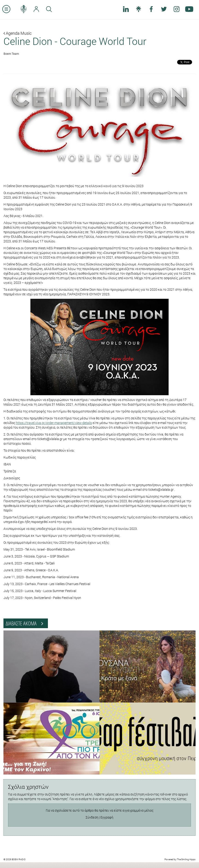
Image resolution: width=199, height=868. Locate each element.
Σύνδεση (92, 817)
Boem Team (11, 54)
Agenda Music (18, 33)
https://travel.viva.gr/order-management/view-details (54, 423)
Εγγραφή (107, 817)
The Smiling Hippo (186, 859)
